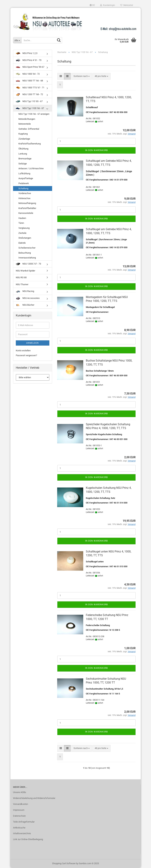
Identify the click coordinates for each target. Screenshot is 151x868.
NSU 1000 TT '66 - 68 (29, 81)
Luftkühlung (24, 173)
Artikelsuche (19, 828)
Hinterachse (24, 198)
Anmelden (32, 343)
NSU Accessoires (28, 298)
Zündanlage (24, 139)
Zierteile (22, 233)
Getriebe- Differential (29, 129)
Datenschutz (19, 816)
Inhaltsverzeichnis (22, 833)
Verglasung (24, 228)
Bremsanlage (25, 159)
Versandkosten (21, 804)
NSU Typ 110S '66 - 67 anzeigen (34, 114)
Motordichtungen (27, 119)
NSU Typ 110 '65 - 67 (29, 101)
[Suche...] (17, 40)
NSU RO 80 (21, 277)
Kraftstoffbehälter (27, 208)
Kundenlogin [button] (108, 5)
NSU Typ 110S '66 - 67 (30, 108)
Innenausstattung (27, 258)
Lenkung (23, 154)
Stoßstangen (25, 238)
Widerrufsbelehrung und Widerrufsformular (34, 798)
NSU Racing (25, 291)
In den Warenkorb (96, 150)
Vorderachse (25, 193)
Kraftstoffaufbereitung (30, 144)
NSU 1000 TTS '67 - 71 (30, 88)
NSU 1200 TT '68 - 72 (29, 94)
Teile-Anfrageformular (24, 822)
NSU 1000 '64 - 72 (28, 74)
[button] (92, 5)
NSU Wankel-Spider (25, 271)
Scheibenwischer (27, 248)
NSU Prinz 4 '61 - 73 (29, 60)
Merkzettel (127, 5)
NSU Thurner (22, 284)
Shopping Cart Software (64, 863)
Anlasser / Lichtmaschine (31, 168)
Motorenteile (25, 124)
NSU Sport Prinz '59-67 (30, 67)
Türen (21, 223)
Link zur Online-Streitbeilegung (28, 839)
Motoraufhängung (27, 203)
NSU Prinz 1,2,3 (27, 53)
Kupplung (23, 134)
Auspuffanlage (26, 178)
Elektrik (22, 243)
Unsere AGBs (20, 792)
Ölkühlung (23, 149)
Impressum (19, 810)
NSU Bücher (25, 305)
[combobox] (82, 76)
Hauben (22, 218)
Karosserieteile (26, 213)
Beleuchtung (25, 253)
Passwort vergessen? (26, 355)
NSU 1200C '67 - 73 (28, 264)
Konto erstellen (23, 351)
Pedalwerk (24, 183)
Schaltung (23, 188)
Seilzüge (23, 164)
